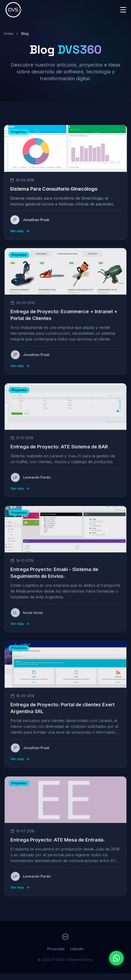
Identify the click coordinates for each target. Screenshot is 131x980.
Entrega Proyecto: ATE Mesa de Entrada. (58, 840)
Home (9, 34)
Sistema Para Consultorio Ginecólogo (54, 189)
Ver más (20, 231)
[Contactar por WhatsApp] (116, 958)
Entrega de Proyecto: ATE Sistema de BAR (60, 446)
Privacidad (56, 952)
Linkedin (77, 952)
